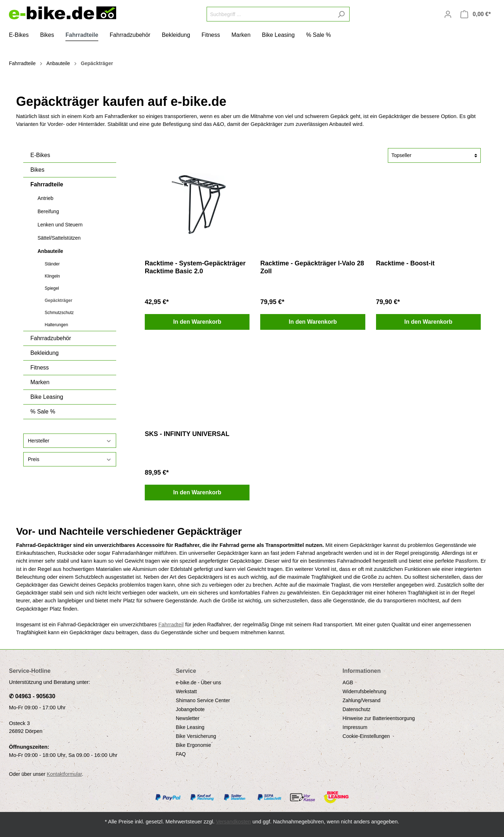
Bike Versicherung (196, 736)
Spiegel (52, 288)
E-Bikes (40, 155)
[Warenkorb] (476, 14)
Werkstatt (186, 691)
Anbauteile (50, 251)
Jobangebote (190, 709)
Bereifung (48, 211)
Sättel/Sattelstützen (59, 238)
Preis (70, 459)
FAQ (181, 754)
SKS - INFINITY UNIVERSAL (187, 434)
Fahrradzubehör (51, 338)
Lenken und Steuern (60, 225)
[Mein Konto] (448, 14)
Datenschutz (356, 709)
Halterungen (56, 325)
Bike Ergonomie (194, 745)
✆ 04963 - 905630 (32, 696)
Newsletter (188, 718)
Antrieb (45, 198)
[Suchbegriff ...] (270, 14)
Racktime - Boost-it (405, 263)
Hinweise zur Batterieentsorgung (379, 718)
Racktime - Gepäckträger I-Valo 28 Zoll (312, 267)
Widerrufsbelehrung (364, 691)
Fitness (40, 368)
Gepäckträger (58, 300)
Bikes (37, 170)
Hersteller (70, 441)
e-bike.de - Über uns (199, 682)
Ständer (52, 264)
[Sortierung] (434, 155)
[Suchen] (341, 14)
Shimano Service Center (203, 700)
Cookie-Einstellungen (366, 736)
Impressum (355, 727)
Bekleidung (45, 353)
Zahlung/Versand (361, 700)
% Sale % (43, 412)
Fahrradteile (47, 184)
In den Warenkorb (197, 322)
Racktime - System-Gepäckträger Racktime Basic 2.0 (195, 267)
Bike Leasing (47, 397)
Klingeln (52, 276)
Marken (40, 382)
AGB (348, 682)
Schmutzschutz (59, 313)
